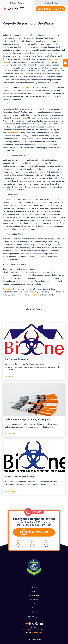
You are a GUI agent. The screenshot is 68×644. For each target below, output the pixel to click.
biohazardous (15, 133)
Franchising (34, 600)
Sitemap (34, 612)
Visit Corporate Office (34, 640)
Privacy (34, 608)
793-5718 (37, 632)
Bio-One (6, 289)
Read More (9, 376)
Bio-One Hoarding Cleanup (17, 359)
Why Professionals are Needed (19, 477)
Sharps (10, 104)
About (34, 591)
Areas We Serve (34, 595)
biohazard (28, 88)
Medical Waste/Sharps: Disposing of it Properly (27, 419)
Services (34, 587)
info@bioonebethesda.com (36, 630)
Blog (34, 604)
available (33, 295)
